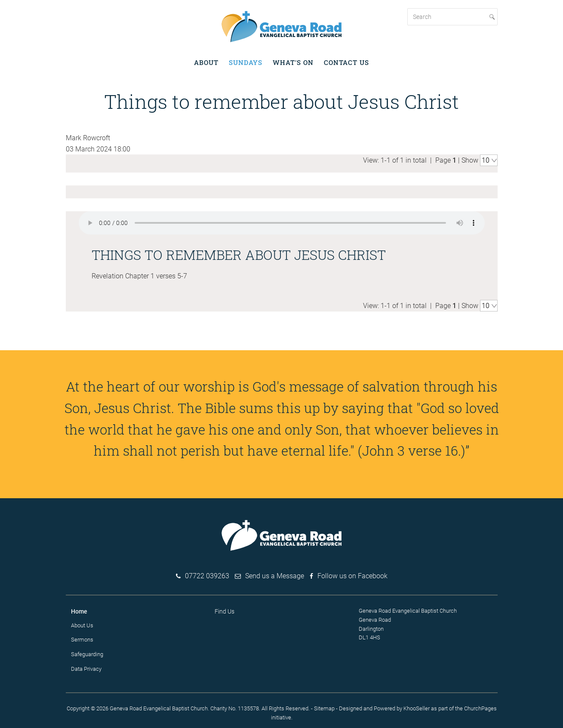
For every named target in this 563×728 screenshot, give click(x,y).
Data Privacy (86, 668)
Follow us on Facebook (352, 575)
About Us (82, 625)
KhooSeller (417, 708)
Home (79, 611)
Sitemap (324, 708)
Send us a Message (275, 575)
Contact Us (346, 62)
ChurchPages (480, 708)
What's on (293, 62)
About (206, 62)
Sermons (82, 639)
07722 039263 (207, 575)
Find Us (225, 611)
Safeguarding (87, 654)
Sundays (246, 62)
